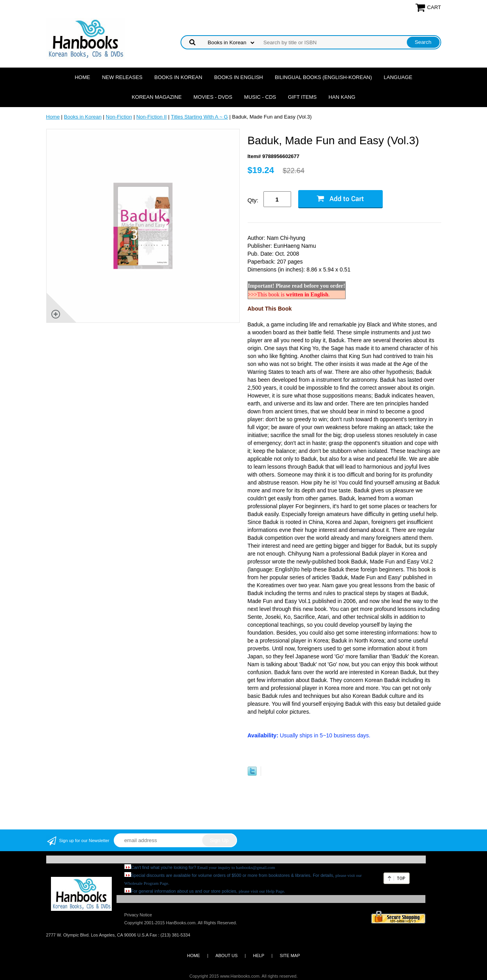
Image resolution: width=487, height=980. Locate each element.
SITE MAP (290, 955)
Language (398, 77)
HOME (193, 955)
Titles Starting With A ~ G (199, 117)
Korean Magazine (156, 97)
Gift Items (302, 97)
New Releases (122, 77)
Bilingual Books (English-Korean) (323, 77)
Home (82, 77)
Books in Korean (178, 77)
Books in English (239, 77)
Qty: (253, 200)
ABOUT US (226, 955)
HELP (259, 955)
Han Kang (342, 97)
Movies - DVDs (213, 97)
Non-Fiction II (151, 117)
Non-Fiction (119, 117)
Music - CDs (260, 97)
